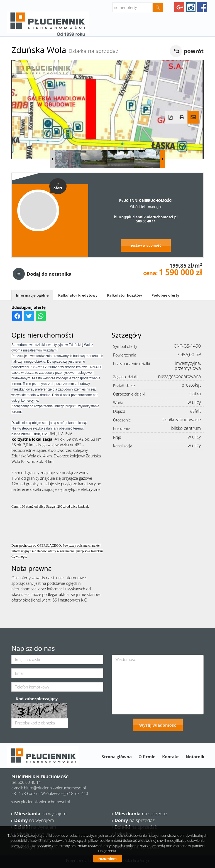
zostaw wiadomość (146, 245)
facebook (202, 7)
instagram (191, 7)
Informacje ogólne (32, 295)
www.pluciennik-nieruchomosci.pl (41, 802)
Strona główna (117, 757)
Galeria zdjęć (193, 117)
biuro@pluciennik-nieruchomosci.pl (146, 217)
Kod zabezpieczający (37, 699)
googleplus (179, 7)
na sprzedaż (141, 814)
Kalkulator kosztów (124, 295)
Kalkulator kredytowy (78, 295)
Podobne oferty (165, 295)
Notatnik (195, 757)
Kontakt (171, 757)
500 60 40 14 (146, 221)
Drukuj (182, 117)
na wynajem (40, 814)
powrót (194, 51)
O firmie (147, 757)
